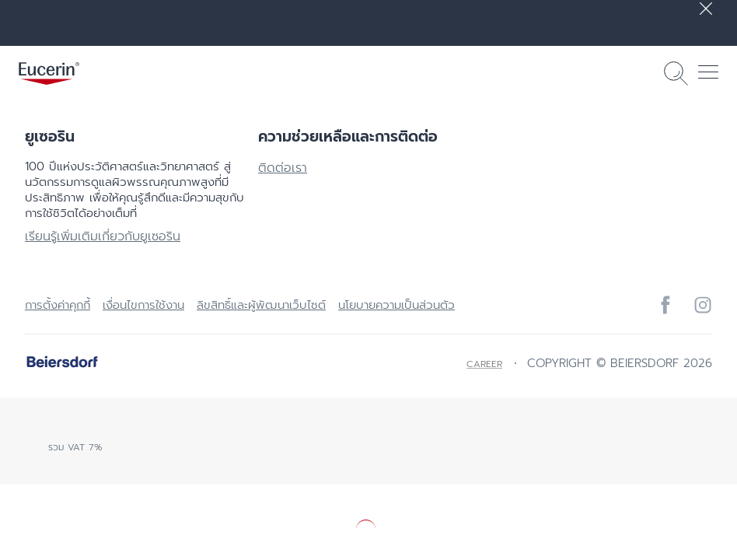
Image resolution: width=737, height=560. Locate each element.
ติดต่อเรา (283, 168)
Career (484, 364)
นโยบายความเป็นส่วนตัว (396, 305)
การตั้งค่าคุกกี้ (58, 305)
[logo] (49, 73)
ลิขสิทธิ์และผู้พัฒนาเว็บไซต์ (261, 305)
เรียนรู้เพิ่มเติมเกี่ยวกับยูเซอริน (103, 236)
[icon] (665, 305)
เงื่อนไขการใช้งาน (143, 305)
